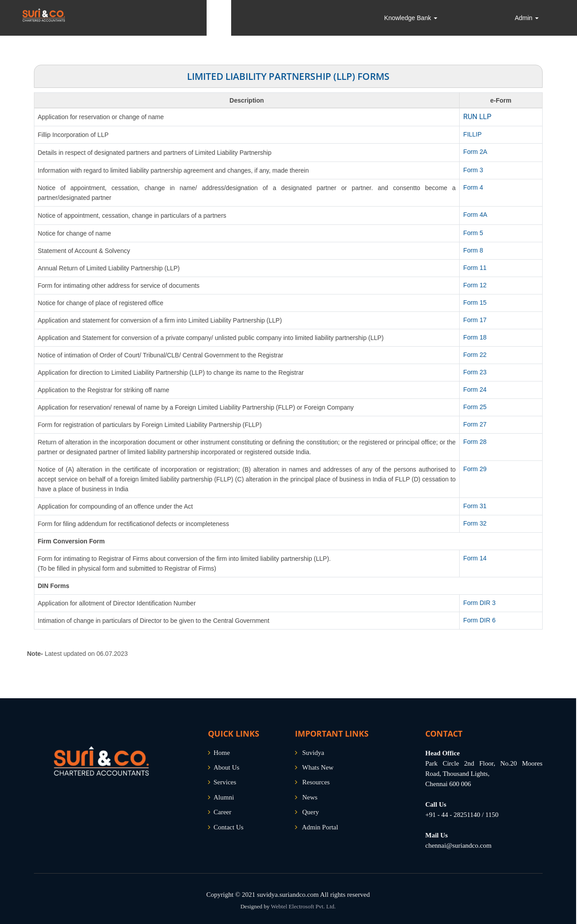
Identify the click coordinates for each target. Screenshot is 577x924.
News (310, 797)
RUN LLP (477, 117)
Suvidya (313, 753)
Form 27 (475, 424)
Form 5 (473, 233)
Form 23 (475, 372)
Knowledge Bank (411, 18)
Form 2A (475, 152)
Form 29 (475, 469)
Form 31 (475, 506)
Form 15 (475, 302)
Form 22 (475, 355)
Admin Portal (320, 827)
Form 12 (475, 285)
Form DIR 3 (479, 603)
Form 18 (475, 337)
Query (311, 812)
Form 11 (475, 268)
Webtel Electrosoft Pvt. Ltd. (303, 906)
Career (223, 812)
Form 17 (475, 320)
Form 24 (475, 389)
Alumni (224, 797)
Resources (316, 782)
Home (222, 753)
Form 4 (473, 187)
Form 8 (473, 250)
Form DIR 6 (479, 620)
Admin (527, 18)
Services (225, 782)
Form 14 (475, 558)
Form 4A (475, 215)
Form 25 (475, 407)
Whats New (318, 767)
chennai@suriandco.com (458, 845)
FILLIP (472, 134)
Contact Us (229, 827)
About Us (227, 767)
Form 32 (475, 523)
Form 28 (475, 442)
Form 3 (473, 170)
